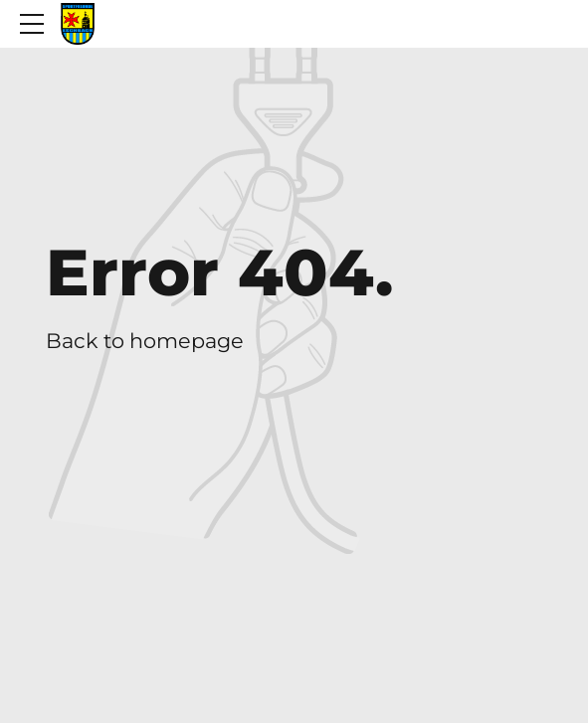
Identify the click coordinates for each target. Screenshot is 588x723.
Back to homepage (145, 341)
